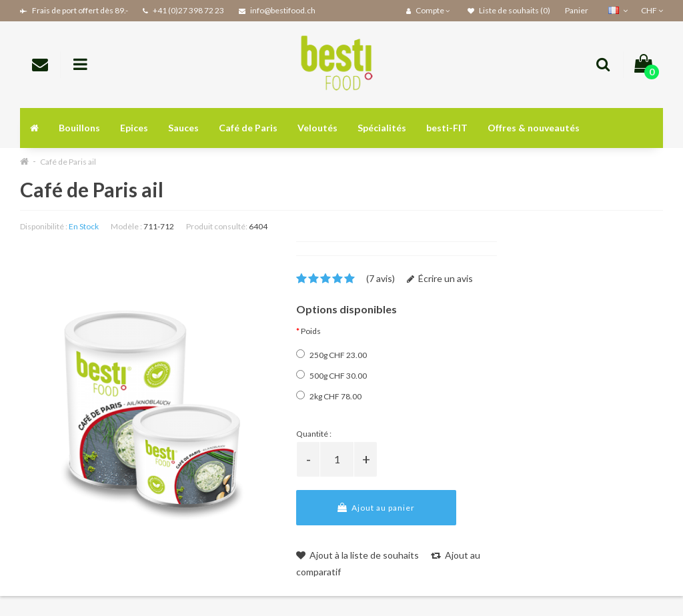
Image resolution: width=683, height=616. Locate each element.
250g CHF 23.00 (331, 355)
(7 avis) (381, 278)
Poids (311, 331)
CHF (652, 10)
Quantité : (314, 434)
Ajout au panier (376, 508)
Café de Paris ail (68, 162)
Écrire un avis (440, 278)
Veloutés (317, 128)
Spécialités (382, 128)
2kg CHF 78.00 (329, 396)
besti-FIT (447, 128)
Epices (134, 128)
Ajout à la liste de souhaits (358, 555)
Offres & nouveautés (534, 128)
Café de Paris (248, 128)
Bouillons (79, 128)
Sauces (183, 128)
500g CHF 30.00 (331, 375)
